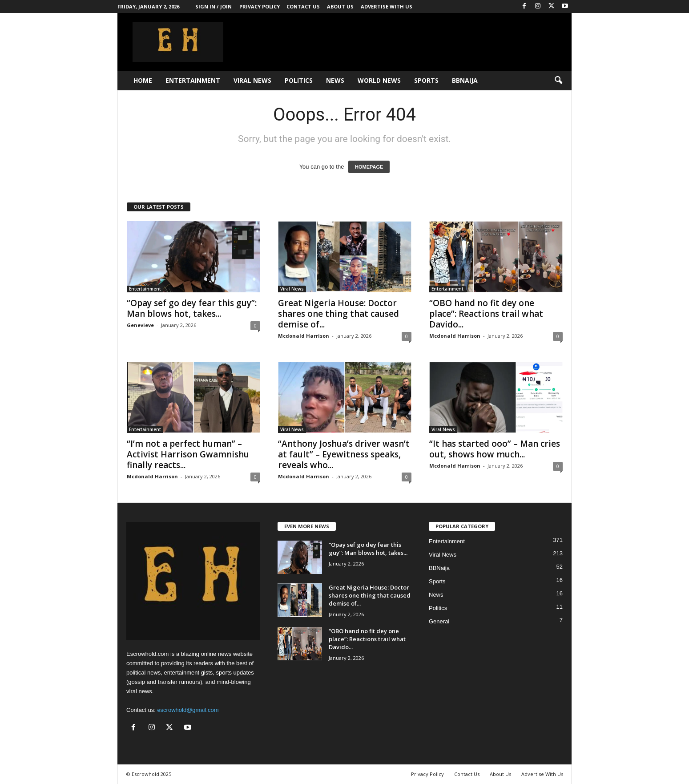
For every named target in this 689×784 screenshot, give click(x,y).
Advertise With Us (387, 6)
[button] (558, 81)
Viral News (252, 80)
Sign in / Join (214, 6)
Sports (426, 80)
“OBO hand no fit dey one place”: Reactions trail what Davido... (486, 314)
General (439, 621)
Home (143, 80)
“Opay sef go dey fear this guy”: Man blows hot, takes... (192, 308)
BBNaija (465, 80)
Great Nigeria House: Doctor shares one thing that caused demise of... (338, 314)
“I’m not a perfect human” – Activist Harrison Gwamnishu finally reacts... (188, 454)
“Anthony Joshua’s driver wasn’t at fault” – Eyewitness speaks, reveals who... (344, 454)
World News (379, 80)
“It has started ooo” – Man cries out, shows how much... (495, 449)
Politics (299, 80)
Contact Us (303, 6)
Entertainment (193, 80)
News (335, 80)
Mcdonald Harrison (304, 336)
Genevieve (140, 325)
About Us (340, 6)
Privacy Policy (260, 6)
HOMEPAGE (369, 167)
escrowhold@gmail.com (188, 710)
